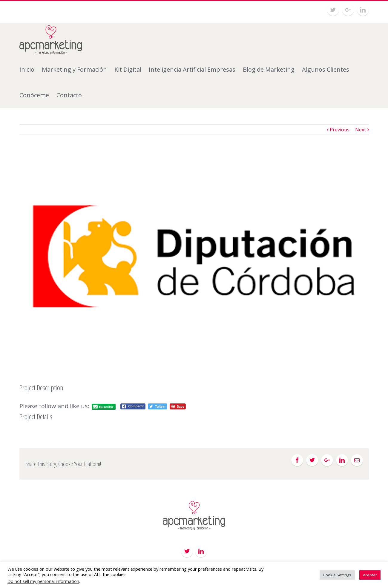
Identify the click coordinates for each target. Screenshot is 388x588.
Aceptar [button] (370, 575)
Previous (340, 130)
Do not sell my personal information (43, 581)
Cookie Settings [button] (337, 575)
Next (361, 130)
